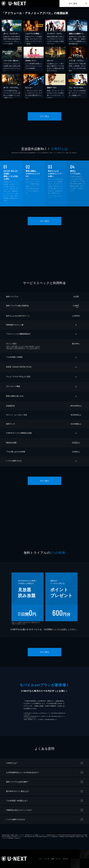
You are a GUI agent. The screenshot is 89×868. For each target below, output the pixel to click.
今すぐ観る (73, 3)
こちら (32, 349)
